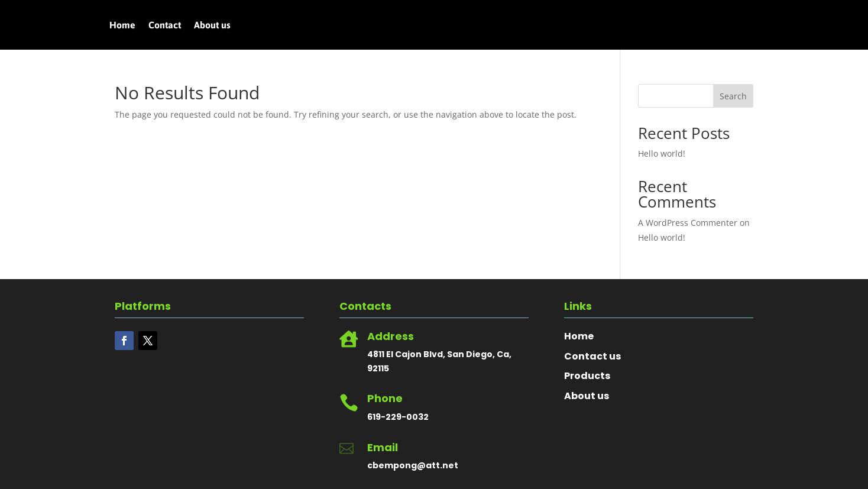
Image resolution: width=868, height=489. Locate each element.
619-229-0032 (398, 417)
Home (122, 25)
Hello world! (662, 153)
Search (733, 96)
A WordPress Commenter (688, 223)
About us (212, 25)
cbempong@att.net (413, 465)
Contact (165, 25)
